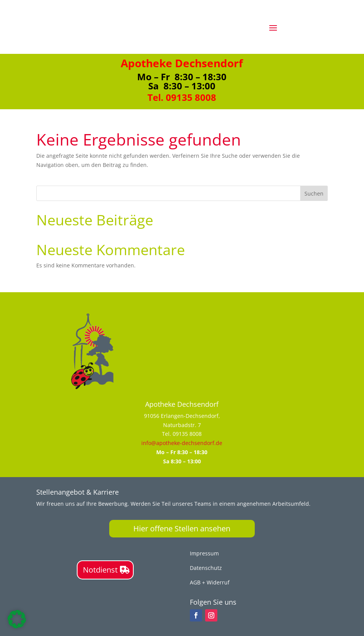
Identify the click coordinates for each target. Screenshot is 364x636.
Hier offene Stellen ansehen (182, 528)
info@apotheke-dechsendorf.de (182, 443)
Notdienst (100, 570)
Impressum (204, 553)
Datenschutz (206, 568)
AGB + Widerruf (210, 582)
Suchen (314, 193)
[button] (17, 619)
